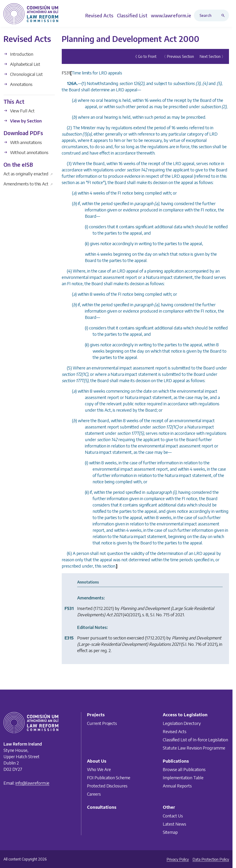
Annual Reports (177, 786)
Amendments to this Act (28, 184)
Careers (94, 794)
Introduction (18, 54)
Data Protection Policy (211, 859)
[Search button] (224, 15)
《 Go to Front (145, 56)
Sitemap (170, 832)
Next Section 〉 (212, 56)
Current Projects (102, 723)
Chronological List (23, 74)
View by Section (23, 121)
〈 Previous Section (178, 56)
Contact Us (173, 816)
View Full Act (19, 111)
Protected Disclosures (107, 786)
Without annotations (26, 152)
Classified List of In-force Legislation (195, 739)
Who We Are (99, 769)
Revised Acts (175, 731)
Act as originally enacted (28, 174)
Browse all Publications (184, 769)
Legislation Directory (182, 723)
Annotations (18, 84)
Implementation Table (183, 778)
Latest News (174, 824)
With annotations (23, 142)
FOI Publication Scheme (109, 778)
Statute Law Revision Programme (194, 748)
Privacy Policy (178, 859)
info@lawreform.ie (32, 783)
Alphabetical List (22, 64)
